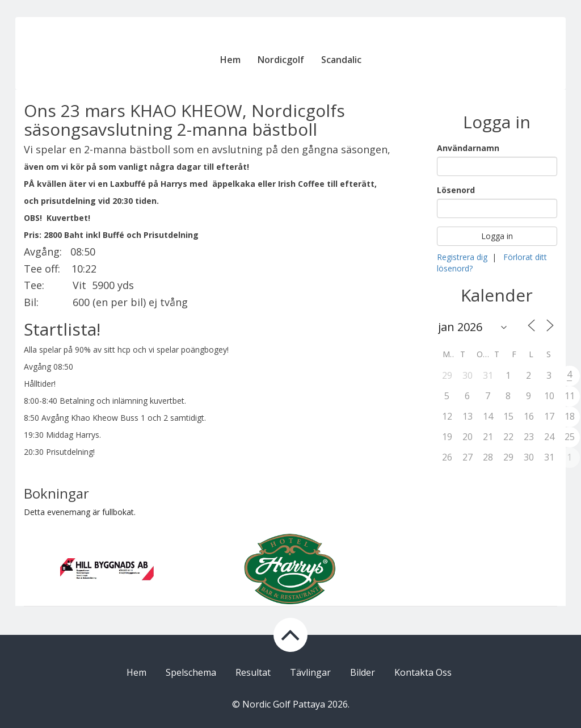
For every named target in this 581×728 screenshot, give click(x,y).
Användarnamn (468, 148)
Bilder (363, 672)
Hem (230, 60)
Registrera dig (462, 257)
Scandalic (341, 60)
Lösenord (456, 190)
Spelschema (191, 672)
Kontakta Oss (423, 672)
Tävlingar (310, 672)
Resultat (253, 672)
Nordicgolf (281, 60)
